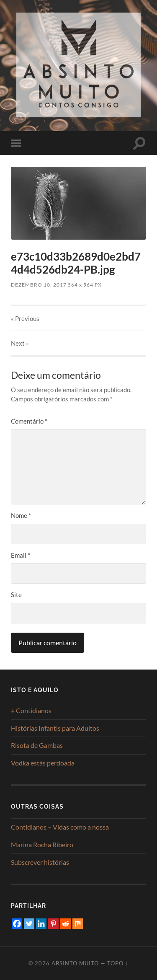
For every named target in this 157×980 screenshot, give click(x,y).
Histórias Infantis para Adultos (55, 728)
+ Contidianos (31, 710)
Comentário (29, 421)
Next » (20, 343)
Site (16, 595)
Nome (21, 515)
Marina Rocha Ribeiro (42, 844)
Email (21, 555)
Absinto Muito (75, 963)
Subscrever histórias (40, 862)
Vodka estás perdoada (43, 763)
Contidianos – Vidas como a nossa (60, 827)
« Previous (25, 318)
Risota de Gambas (37, 745)
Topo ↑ (118, 963)
